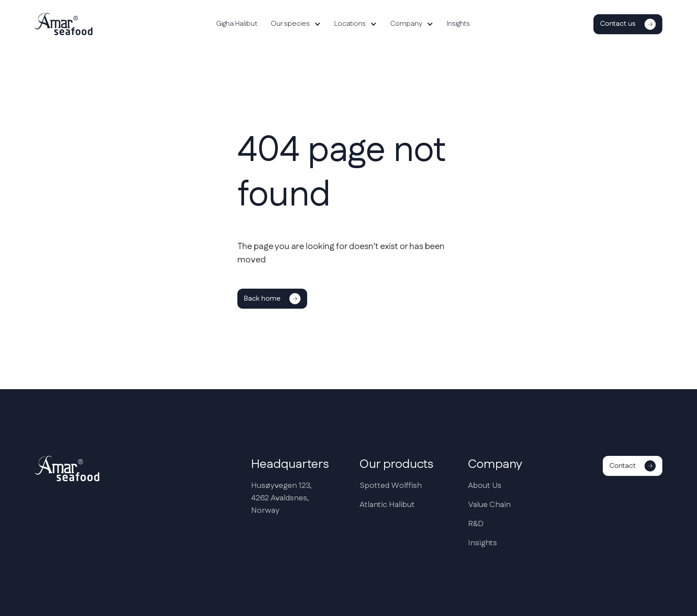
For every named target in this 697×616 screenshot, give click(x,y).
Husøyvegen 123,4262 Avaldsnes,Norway (281, 498)
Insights (458, 24)
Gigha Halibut (237, 24)
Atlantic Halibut (387, 505)
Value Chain (489, 505)
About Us (485, 486)
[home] (64, 24)
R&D (476, 524)
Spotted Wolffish (391, 486)
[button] (296, 24)
